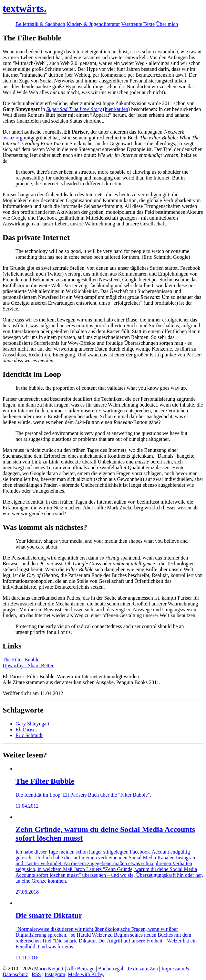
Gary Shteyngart (32, 724)
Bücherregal (111, 969)
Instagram (55, 974)
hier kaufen (116, 109)
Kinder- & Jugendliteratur (93, 24)
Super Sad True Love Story (74, 109)
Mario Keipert (49, 969)
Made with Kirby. (86, 974)
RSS (36, 974)
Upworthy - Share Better (28, 665)
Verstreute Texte (138, 24)
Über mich (167, 24)
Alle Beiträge (81, 969)
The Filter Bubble (21, 660)
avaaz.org (12, 138)
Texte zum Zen (142, 969)
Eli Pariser (26, 730)
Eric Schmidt (29, 735)
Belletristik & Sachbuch (40, 24)
